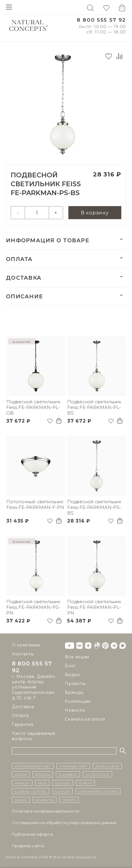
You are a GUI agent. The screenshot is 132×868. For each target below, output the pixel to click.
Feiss (43, 783)
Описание (24, 297)
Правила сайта (28, 846)
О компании (26, 644)
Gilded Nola (98, 775)
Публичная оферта (32, 834)
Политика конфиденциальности (46, 811)
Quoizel (63, 783)
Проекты (75, 683)
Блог (70, 665)
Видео (73, 674)
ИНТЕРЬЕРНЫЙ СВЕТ (33, 766)
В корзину (95, 213)
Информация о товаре (48, 241)
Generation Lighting (98, 791)
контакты (45, 800)
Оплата (19, 259)
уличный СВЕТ (73, 766)
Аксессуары (107, 766)
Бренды (74, 692)
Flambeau (68, 775)
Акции (21, 800)
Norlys (85, 783)
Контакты (23, 653)
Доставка (24, 278)
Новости (75, 710)
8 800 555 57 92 (101, 20)
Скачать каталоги (85, 719)
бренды (43, 775)
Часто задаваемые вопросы (34, 736)
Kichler (62, 791)
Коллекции (78, 701)
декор (21, 775)
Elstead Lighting (31, 791)
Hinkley (22, 783)
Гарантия (23, 724)
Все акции (77, 656)
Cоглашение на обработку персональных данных (64, 823)
